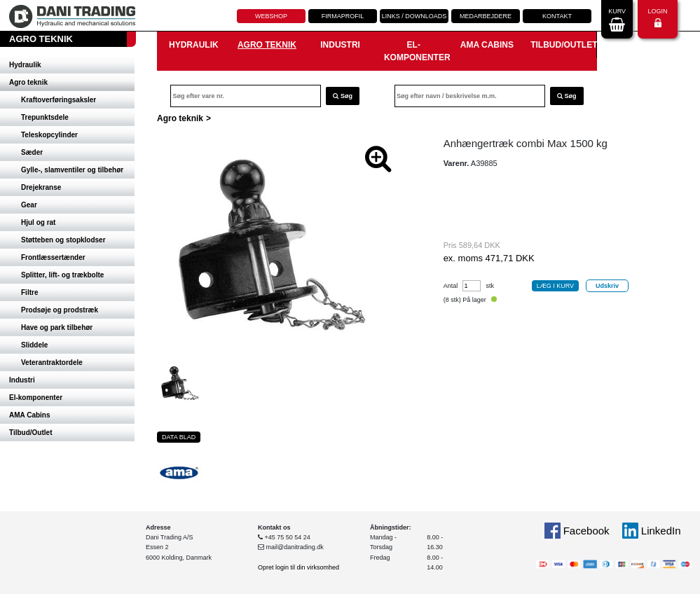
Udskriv (607, 286)
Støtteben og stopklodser (63, 240)
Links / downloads (414, 16)
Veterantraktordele (52, 362)
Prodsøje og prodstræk (60, 310)
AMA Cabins (30, 415)
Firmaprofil (343, 16)
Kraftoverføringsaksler (59, 100)
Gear (29, 205)
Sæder (32, 152)
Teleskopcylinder (49, 135)
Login (657, 18)
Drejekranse (41, 187)
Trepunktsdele (45, 117)
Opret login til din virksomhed (298, 567)
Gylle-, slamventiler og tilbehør (72, 170)
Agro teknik (28, 82)
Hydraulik (25, 65)
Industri (22, 380)
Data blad (179, 437)
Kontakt (557, 16)
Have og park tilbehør (57, 327)
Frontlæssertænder (53, 257)
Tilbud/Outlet (30, 433)
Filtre (29, 292)
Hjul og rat (38, 222)
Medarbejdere (486, 16)
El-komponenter (36, 398)
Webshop (271, 16)
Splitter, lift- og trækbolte (62, 275)
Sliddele (34, 345)
